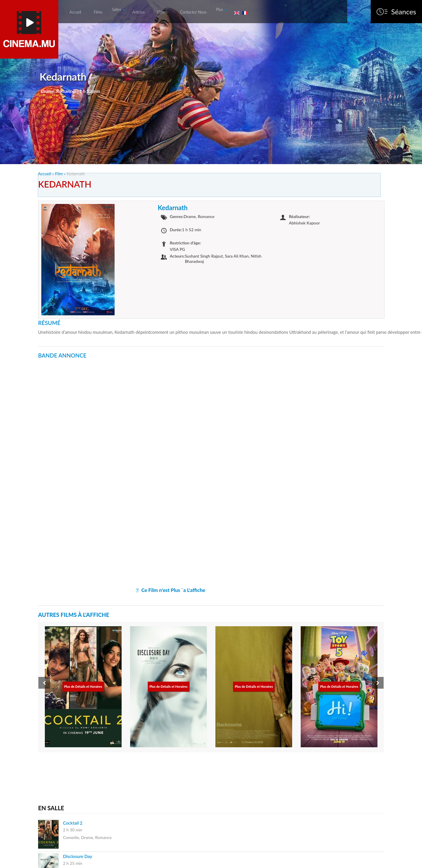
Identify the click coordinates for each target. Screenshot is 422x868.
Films (98, 12)
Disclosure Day (78, 856)
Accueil (75, 12)
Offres (162, 12)
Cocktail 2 (73, 823)
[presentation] (44, 683)
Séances (404, 12)
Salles (116, 9)
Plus (219, 9)
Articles (138, 12)
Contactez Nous (193, 12)
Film (59, 174)
